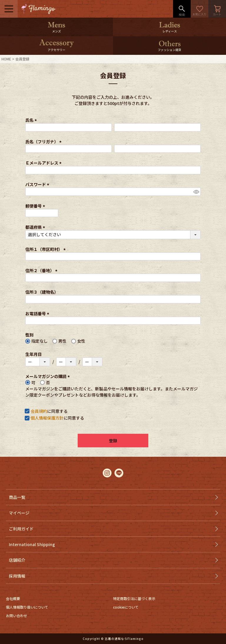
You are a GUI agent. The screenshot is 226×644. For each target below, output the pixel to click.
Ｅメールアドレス (44, 163)
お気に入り (200, 9)
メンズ (56, 31)
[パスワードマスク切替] (196, 192)
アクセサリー (56, 50)
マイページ (19, 513)
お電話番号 (38, 313)
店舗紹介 (17, 560)
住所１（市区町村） (46, 249)
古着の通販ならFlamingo (124, 639)
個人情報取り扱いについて (27, 607)
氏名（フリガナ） (44, 142)
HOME (6, 59)
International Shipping (32, 544)
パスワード (38, 184)
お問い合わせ (16, 616)
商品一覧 (17, 497)
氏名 (32, 120)
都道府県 (36, 227)
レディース (170, 31)
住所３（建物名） (42, 292)
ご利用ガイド (21, 529)
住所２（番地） (42, 270)
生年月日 (34, 354)
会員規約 (39, 411)
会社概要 (13, 598)
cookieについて (126, 607)
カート (217, 9)
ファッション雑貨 (169, 50)
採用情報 (17, 576)
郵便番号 (36, 206)
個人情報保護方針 (47, 418)
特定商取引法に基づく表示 (134, 598)
